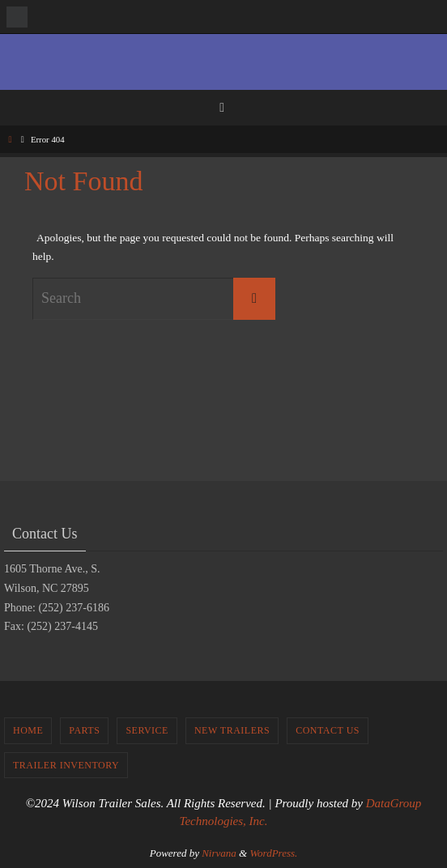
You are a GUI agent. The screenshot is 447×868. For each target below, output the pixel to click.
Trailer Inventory (66, 765)
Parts (84, 730)
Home (28, 730)
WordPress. (273, 853)
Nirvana (219, 853)
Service (147, 730)
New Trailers (232, 730)
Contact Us (328, 730)
